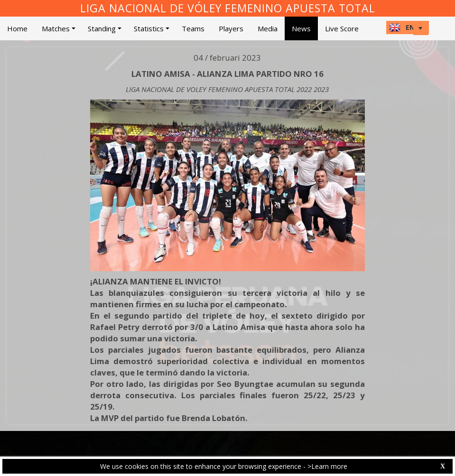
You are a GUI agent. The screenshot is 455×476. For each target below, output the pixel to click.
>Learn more (327, 466)
